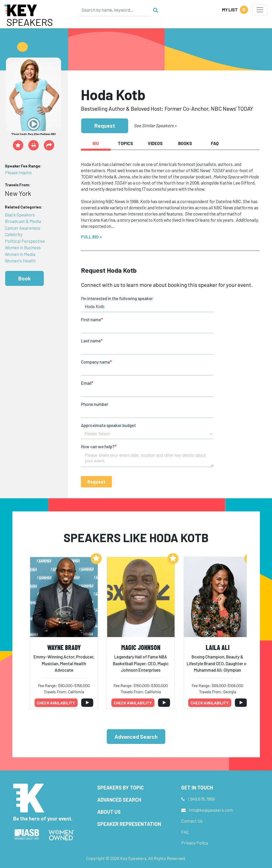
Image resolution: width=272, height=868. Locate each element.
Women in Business (23, 247)
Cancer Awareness (23, 228)
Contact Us (192, 821)
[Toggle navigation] (260, 10)
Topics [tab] (125, 143)
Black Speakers (20, 215)
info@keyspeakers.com (211, 810)
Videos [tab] (155, 143)
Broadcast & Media (23, 221)
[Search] (114, 10)
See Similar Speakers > (155, 125)
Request (105, 126)
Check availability (56, 703)
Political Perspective (25, 241)
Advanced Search (136, 737)
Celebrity (14, 234)
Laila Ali (218, 647)
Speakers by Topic (121, 787)
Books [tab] (185, 143)
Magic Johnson (141, 647)
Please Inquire (18, 172)
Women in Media (20, 254)
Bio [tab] (96, 143)
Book (24, 278)
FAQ (185, 832)
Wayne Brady (64, 647)
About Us (109, 812)
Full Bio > (91, 237)
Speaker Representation (129, 824)
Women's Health (20, 261)
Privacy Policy (195, 843)
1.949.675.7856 (201, 799)
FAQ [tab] (215, 143)
